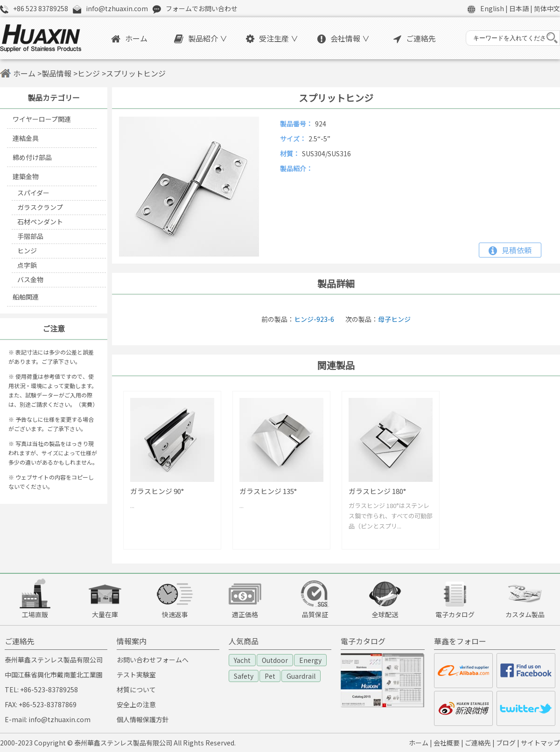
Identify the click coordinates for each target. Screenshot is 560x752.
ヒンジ (89, 73)
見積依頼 (510, 250)
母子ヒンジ (394, 319)
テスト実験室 (136, 675)
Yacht (242, 660)
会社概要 (447, 743)
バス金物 (30, 279)
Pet (270, 676)
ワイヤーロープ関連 (42, 119)
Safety (244, 676)
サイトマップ (540, 743)
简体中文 (547, 8)
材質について (136, 689)
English (492, 8)
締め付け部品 (32, 157)
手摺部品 (30, 236)
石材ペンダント (40, 222)
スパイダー (33, 193)
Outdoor (275, 660)
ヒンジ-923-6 (314, 319)
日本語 (519, 8)
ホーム (129, 38)
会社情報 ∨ (343, 38)
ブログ (506, 743)
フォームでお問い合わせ (202, 8)
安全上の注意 (136, 704)
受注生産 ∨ (272, 38)
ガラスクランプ (40, 207)
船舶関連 (26, 297)
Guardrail (301, 676)
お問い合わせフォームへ (153, 660)
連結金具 (26, 138)
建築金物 (26, 176)
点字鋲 (27, 265)
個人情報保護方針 (143, 719)
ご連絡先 (415, 38)
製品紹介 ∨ (201, 38)
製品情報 (56, 73)
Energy (310, 660)
